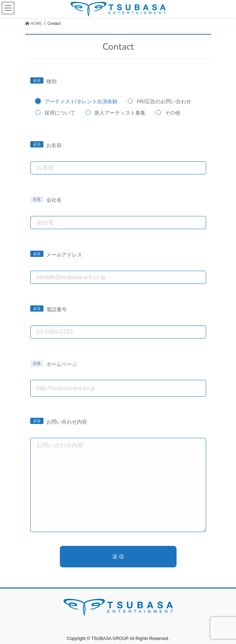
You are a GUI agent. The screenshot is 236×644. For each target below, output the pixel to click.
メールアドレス (64, 255)
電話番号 (57, 309)
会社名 (54, 200)
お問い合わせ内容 (67, 422)
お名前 (54, 145)
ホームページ (62, 364)
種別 (51, 81)
